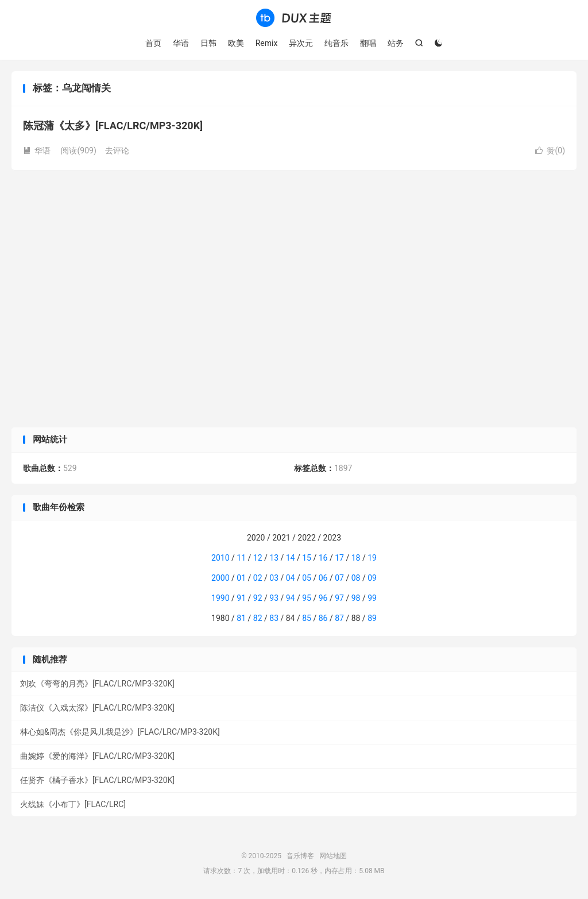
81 (241, 618)
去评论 (117, 151)
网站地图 (333, 856)
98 (356, 598)
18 (356, 558)
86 (323, 618)
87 (339, 618)
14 (291, 558)
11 (241, 558)
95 (307, 598)
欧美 (236, 43)
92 (258, 598)
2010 (220, 558)
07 (339, 578)
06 (323, 578)
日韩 (208, 43)
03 (274, 578)
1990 (220, 598)
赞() (550, 151)
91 (241, 598)
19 (372, 558)
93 (274, 598)
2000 (220, 578)
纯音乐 (336, 43)
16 (323, 558)
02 (258, 578)
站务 (396, 43)
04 (291, 578)
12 (258, 558)
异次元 (301, 43)
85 (307, 618)
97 (339, 598)
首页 (153, 43)
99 (372, 598)
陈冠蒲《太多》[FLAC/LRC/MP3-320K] (113, 126)
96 (323, 598)
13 (274, 558)
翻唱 (368, 43)
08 (356, 578)
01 (241, 578)
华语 (181, 43)
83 (274, 618)
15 (307, 558)
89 (372, 618)
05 (307, 578)
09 (372, 578)
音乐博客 (294, 18)
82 (258, 618)
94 (291, 598)
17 (339, 558)
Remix (267, 43)
